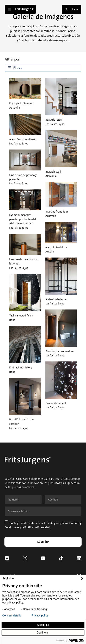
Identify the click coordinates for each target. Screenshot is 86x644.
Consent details (12, 615)
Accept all (43, 625)
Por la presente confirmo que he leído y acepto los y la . (43, 525)
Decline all (43, 633)
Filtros (15, 68)
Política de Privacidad (37, 527)
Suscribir (43, 542)
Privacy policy (40, 615)
